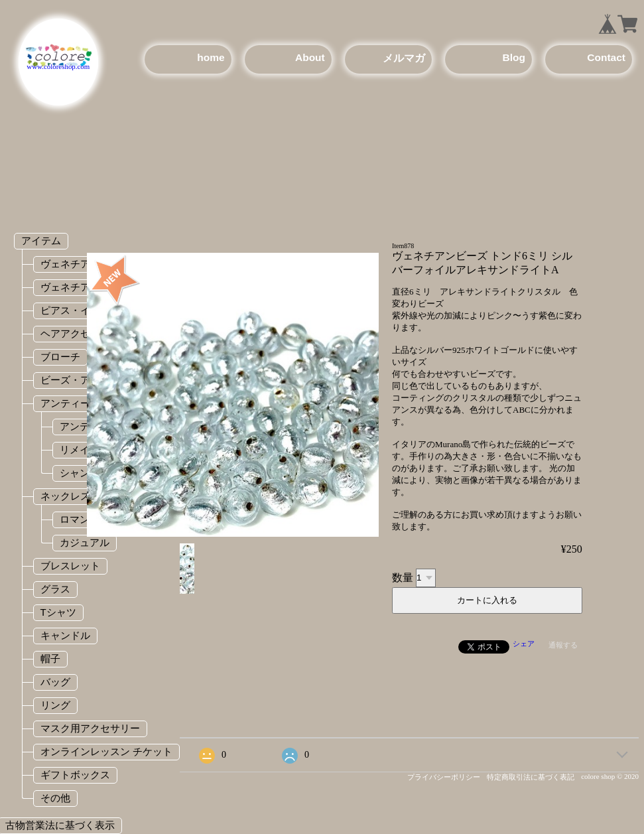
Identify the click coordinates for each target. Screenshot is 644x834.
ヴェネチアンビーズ (85, 287)
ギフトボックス (75, 775)
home (211, 57)
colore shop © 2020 (610, 776)
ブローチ (60, 357)
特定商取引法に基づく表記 (531, 777)
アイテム (41, 241)
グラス (55, 589)
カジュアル (85, 542)
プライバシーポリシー (444, 777)
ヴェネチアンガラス (85, 264)
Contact (606, 57)
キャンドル (65, 635)
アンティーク (70, 403)
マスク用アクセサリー (90, 728)
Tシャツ (58, 612)
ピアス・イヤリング (85, 310)
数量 (403, 577)
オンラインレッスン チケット (106, 751)
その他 (55, 798)
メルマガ (404, 58)
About (310, 57)
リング (55, 705)
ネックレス (65, 496)
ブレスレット (70, 566)
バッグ (55, 682)
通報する (563, 645)
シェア (524, 644)
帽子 (50, 659)
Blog (513, 57)
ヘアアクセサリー (80, 333)
